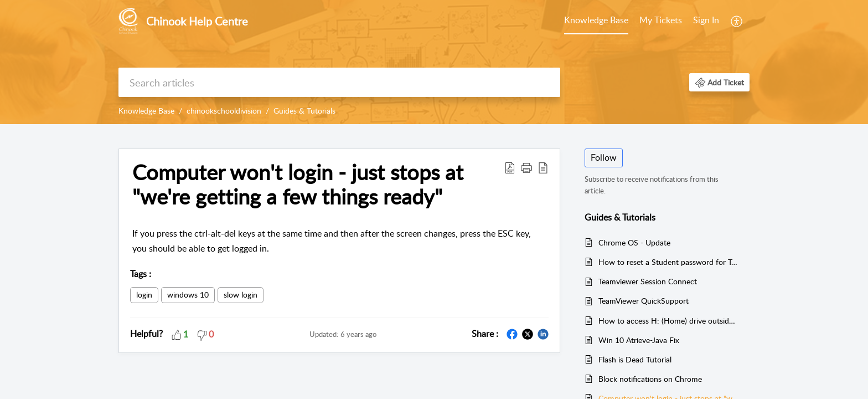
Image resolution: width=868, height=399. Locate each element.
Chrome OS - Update (634, 242)
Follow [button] (604, 157)
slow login (241, 295)
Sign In (706, 20)
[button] (737, 21)
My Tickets (661, 20)
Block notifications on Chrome (650, 379)
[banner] (434, 62)
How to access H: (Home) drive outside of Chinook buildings (668, 321)
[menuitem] (596, 21)
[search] (339, 82)
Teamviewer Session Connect (648, 281)
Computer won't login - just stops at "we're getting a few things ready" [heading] (298, 185)
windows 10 (188, 295)
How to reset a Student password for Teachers (668, 262)
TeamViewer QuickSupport (644, 301)
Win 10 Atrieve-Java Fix (639, 340)
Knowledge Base (596, 20)
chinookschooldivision (224, 111)
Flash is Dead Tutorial (635, 359)
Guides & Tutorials (304, 111)
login (144, 295)
